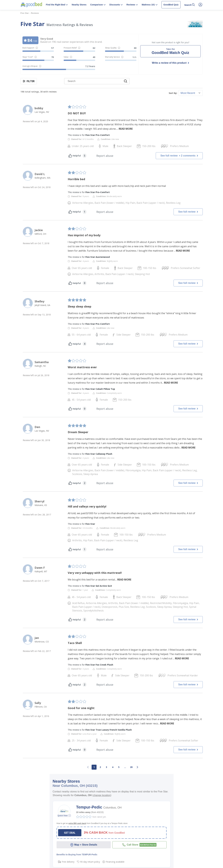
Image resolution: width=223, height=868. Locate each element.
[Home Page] (31, 5)
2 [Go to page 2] (100, 767)
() (101, 795)
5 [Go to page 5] (119, 767)
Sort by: (173, 93)
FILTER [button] (29, 81)
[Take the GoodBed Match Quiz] (170, 51)
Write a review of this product (169, 63)
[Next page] (137, 767)
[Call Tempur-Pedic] (139, 845)
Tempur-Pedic (90, 807)
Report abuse (105, 156)
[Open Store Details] (64, 816)
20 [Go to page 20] (131, 767)
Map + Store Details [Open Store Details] (84, 845)
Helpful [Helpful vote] (75, 156)
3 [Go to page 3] (106, 767)
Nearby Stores (79, 5)
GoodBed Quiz (171, 5)
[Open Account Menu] (200, 5)
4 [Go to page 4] (113, 767)
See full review (179, 156)
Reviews (35, 13)
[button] (57, 5)
